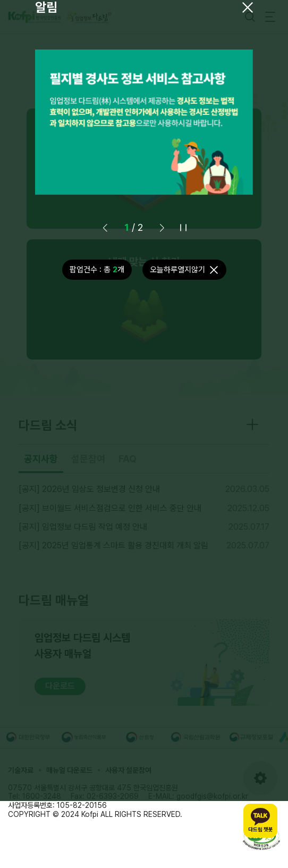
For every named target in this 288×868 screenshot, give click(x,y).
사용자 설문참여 (128, 770)
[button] (162, 228)
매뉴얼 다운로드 (69, 770)
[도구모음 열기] (260, 778)
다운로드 (60, 686)
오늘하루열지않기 (177, 270)
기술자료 (21, 770)
